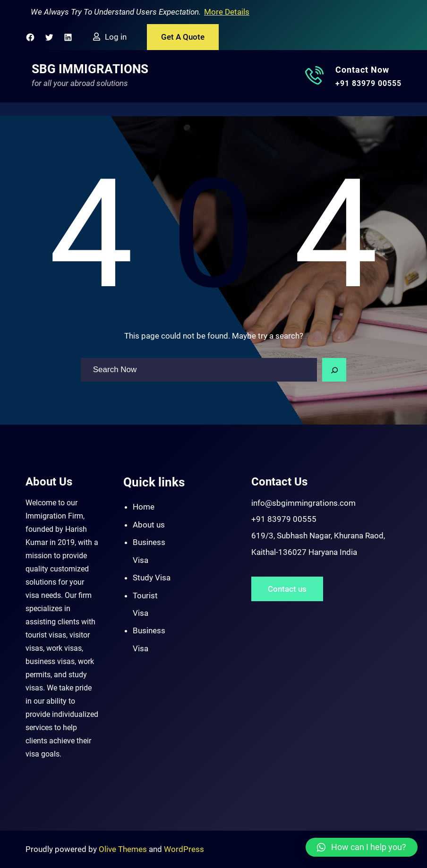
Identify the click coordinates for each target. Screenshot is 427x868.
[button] (362, 847)
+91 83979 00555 (368, 83)
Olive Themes (124, 849)
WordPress (184, 849)
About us (149, 525)
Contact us (287, 589)
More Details (227, 12)
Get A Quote (183, 37)
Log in (116, 37)
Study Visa (152, 578)
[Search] (334, 370)
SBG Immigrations (90, 69)
